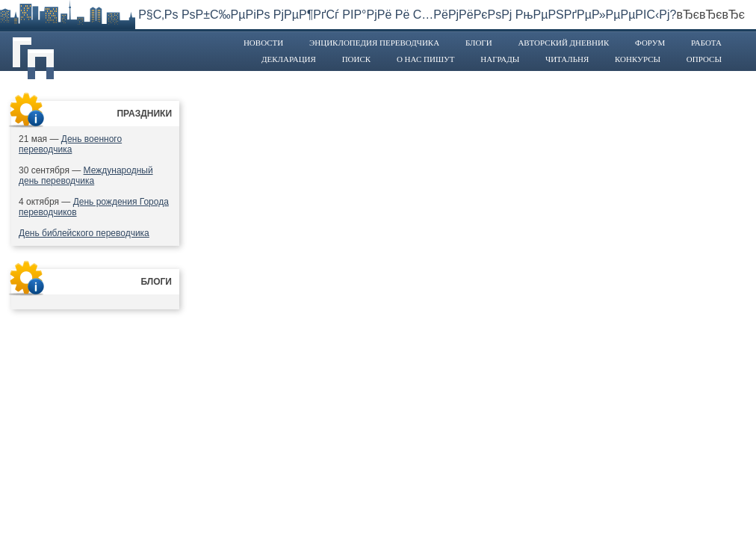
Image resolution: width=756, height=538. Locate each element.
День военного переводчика (70, 144)
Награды (500, 59)
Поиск (357, 59)
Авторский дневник (563, 43)
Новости (263, 43)
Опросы (704, 59)
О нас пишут (426, 59)
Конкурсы (638, 59)
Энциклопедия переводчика (374, 43)
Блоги (479, 43)
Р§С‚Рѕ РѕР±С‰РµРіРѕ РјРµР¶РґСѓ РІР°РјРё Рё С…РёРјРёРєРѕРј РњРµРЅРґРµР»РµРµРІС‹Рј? (407, 15)
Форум (650, 43)
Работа (706, 43)
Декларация (289, 59)
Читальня (567, 59)
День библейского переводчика (84, 233)
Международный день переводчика (86, 176)
